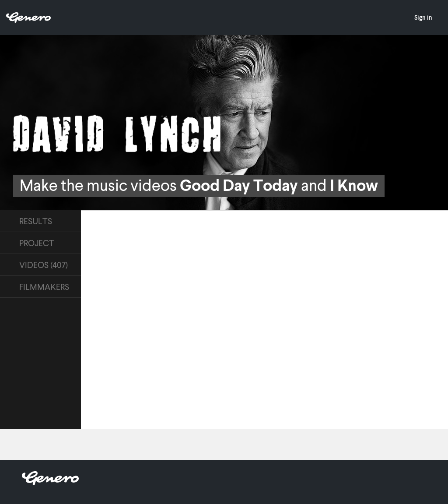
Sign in (423, 17)
